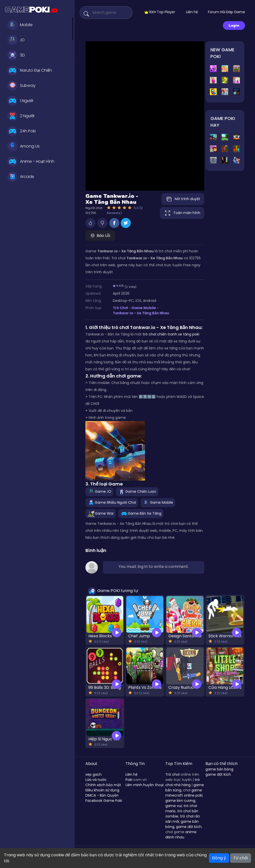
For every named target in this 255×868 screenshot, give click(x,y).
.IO (16, 40)
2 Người (21, 116)
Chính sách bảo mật (103, 785)
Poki (129, 780)
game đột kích (189, 827)
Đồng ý (219, 858)
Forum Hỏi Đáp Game (226, 12)
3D (16, 55)
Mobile (20, 25)
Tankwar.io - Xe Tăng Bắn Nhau (141, 313)
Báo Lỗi (100, 236)
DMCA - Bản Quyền (102, 795)
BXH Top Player (160, 12)
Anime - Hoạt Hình (31, 162)
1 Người (20, 101)
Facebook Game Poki (104, 801)
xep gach (94, 774)
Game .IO (99, 491)
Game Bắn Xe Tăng (141, 513)
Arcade (21, 177)
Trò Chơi (120, 308)
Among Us (24, 146)
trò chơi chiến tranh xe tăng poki (171, 334)
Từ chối (241, 858)
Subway (22, 86)
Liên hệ (192, 12)
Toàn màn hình (182, 213)
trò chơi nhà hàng (183, 782)
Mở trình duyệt (183, 199)
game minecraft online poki (184, 793)
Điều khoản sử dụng (102, 790)
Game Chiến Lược (137, 491)
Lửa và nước (96, 780)
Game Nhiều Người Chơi (112, 502)
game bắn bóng (219, 769)
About (91, 764)
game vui (174, 806)
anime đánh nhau (181, 835)
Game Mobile (144, 308)
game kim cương (180, 801)
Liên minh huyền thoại (145, 785)
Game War (101, 513)
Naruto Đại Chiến (30, 70)
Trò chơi (172, 774)
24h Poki (22, 131)
